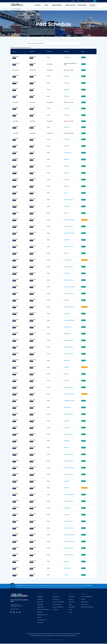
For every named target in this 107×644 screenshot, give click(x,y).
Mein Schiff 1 (67, 274)
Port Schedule (82, 5)
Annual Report (72, 607)
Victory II (66, 448)
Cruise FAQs (55, 610)
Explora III (66, 374)
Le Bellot (66, 367)
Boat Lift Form (40, 623)
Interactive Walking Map (86, 597)
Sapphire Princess (68, 200)
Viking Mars (67, 441)
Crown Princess (68, 153)
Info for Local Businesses (58, 607)
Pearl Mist (67, 421)
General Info (40, 600)
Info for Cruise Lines (57, 605)
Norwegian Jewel (68, 227)
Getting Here (40, 605)
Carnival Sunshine (68, 522)
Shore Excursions (85, 605)
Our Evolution (72, 597)
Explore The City (70, 5)
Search (93, 5)
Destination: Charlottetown (87, 607)
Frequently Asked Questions (43, 610)
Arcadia (66, 213)
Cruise (46, 5)
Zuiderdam (67, 57)
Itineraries (83, 600)
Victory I (66, 575)
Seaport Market (57, 5)
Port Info (38, 5)
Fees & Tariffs (40, 602)
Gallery (70, 605)
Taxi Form (39, 618)
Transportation (41, 607)
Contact (79, 1)
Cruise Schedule (56, 597)
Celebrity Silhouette (69, 233)
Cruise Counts (72, 602)
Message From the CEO (42, 615)
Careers (73, 1)
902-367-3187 (15, 610)
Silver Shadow (67, 334)
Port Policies (40, 613)
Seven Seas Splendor (69, 220)
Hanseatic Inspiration (70, 287)
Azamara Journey (69, 294)
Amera (66, 193)
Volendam (67, 76)
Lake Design (61, 640)
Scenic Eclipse (68, 260)
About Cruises (56, 600)
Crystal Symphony (69, 341)
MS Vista (66, 253)
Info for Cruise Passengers (58, 602)
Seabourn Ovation (69, 280)
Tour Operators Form (42, 620)
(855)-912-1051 (88, 586)
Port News (71, 600)
